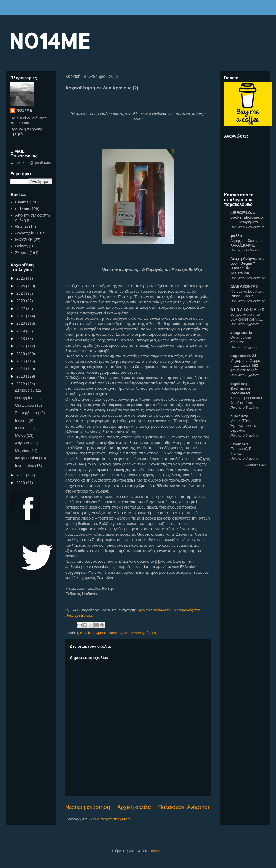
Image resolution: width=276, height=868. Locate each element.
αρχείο (86, 633)
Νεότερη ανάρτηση (88, 807)
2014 (21, 368)
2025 (21, 286)
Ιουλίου (22, 420)
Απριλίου (23, 443)
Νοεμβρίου (25, 398)
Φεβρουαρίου (27, 458)
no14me (22, 209)
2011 (21, 475)
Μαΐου (21, 435)
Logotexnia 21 (243, 356)
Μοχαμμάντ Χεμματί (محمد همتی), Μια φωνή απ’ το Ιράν (246, 365)
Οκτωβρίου (25, 405)
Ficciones (239, 444)
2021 (21, 316)
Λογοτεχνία (118, 633)
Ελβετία (100, 633)
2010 (21, 483)
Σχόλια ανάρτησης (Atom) (110, 819)
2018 (21, 338)
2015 (21, 361)
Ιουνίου (22, 428)
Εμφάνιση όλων (256, 465)
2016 (21, 354)
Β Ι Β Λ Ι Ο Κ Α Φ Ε (247, 310)
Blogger (156, 851)
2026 (21, 278)
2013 (21, 376)
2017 (21, 346)
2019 (21, 331)
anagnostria (241, 333)
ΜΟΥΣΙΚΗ (24, 240)
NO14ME (49, 41)
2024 (21, 293)
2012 (21, 384)
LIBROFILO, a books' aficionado (247, 215)
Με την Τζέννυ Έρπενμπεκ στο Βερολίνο (243, 426)
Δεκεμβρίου (26, 390)
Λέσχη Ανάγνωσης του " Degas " (247, 261)
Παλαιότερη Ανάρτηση (184, 807)
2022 (21, 308)
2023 (21, 301)
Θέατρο (22, 227)
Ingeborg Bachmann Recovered (240, 388)
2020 (21, 323)
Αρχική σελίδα (134, 807)
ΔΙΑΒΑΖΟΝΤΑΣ (244, 287)
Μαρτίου (23, 450)
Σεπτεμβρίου (27, 413)
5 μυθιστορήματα (244, 222)
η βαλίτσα (239, 416)
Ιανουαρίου (25, 466)
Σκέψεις (22, 253)
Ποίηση (21, 246)
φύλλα (236, 236)
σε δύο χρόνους (143, 633)
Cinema (22, 202)
